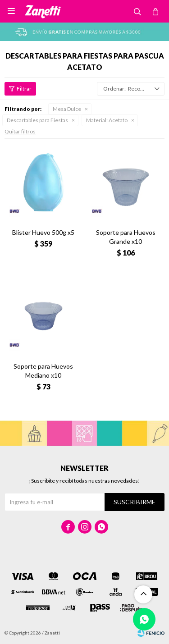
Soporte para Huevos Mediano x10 (43, 371)
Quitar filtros (20, 131)
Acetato (107, 120)
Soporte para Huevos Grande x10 (126, 237)
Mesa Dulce (67, 109)
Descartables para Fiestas (37, 120)
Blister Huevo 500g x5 (43, 232)
